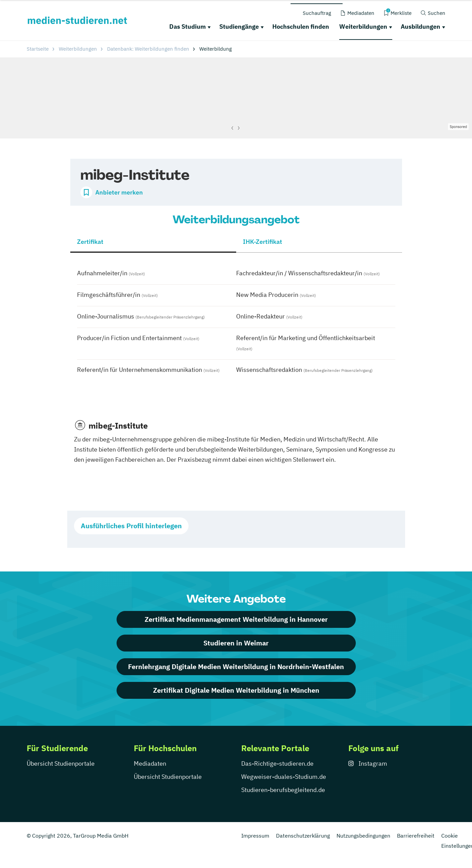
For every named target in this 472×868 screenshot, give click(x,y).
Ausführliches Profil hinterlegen (131, 526)
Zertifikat (90, 242)
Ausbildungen (420, 27)
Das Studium (188, 27)
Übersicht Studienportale (61, 763)
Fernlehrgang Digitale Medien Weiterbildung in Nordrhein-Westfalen (236, 667)
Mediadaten (150, 763)
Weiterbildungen (363, 27)
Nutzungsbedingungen (363, 836)
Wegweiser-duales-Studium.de (284, 777)
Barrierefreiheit (416, 836)
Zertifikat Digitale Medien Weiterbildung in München (236, 690)
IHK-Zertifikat (263, 242)
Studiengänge (239, 27)
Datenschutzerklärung (303, 836)
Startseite (38, 49)
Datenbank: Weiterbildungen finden (148, 49)
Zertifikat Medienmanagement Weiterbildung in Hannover (236, 619)
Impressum (255, 836)
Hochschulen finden (301, 27)
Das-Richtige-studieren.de (277, 763)
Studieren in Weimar (236, 643)
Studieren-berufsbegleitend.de (283, 790)
